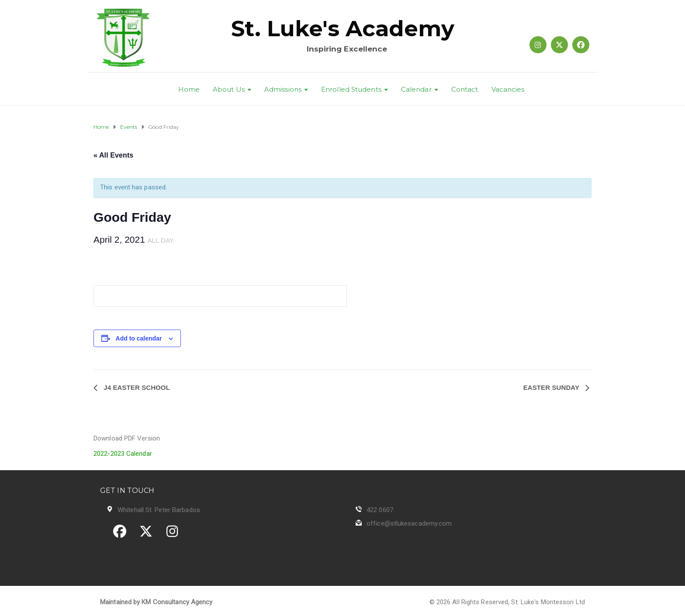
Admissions (283, 89)
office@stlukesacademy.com (409, 523)
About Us (229, 89)
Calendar (416, 89)
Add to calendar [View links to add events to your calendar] (139, 338)
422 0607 (380, 510)
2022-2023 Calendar (123, 454)
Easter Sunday (552, 387)
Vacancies (508, 89)
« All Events (113, 155)
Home (189, 89)
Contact (465, 89)
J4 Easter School (136, 387)
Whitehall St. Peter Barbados (159, 510)
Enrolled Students (351, 89)
